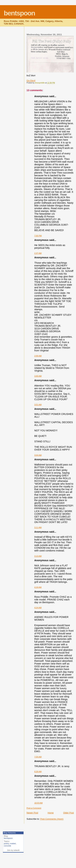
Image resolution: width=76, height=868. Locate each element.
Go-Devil (31, 81)
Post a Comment (34, 808)
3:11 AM (38, 527)
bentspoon (19, 13)
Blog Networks (10, 833)
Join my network (13, 850)
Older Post (69, 813)
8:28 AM (38, 772)
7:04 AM (38, 757)
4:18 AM (38, 587)
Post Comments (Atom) (52, 819)
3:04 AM (38, 455)
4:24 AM (38, 608)
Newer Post (32, 813)
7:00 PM (38, 236)
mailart (13, 844)
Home (51, 813)
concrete (7, 846)
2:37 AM (38, 253)
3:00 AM (38, 376)
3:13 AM (38, 556)
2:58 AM (38, 356)
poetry (6, 844)
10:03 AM (38, 803)
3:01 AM (38, 405)
